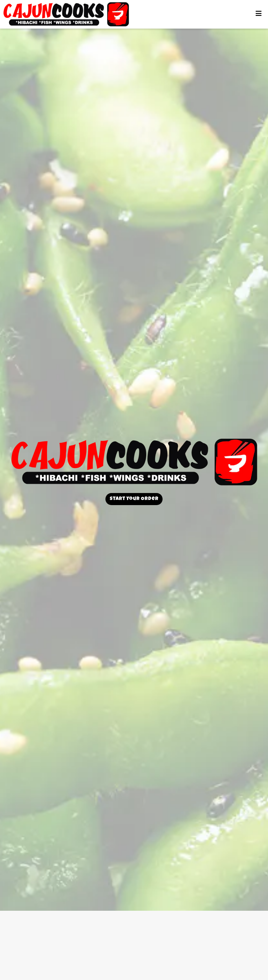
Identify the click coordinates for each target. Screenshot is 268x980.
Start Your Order (134, 499)
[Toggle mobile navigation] (259, 14)
